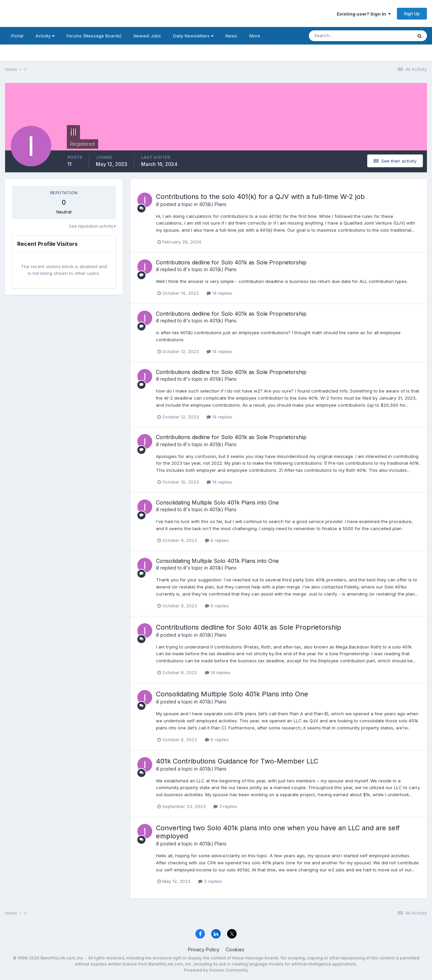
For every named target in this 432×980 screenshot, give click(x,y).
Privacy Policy (204, 949)
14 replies (219, 293)
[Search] (339, 36)
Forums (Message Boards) (94, 36)
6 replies (217, 540)
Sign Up (412, 13)
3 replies (225, 806)
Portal (17, 36)
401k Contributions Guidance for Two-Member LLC (237, 761)
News (231, 36)
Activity (45, 36)
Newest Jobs (147, 36)
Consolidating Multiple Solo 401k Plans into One (217, 502)
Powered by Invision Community (216, 970)
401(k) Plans (213, 204)
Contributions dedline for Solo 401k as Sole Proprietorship (231, 262)
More (255, 36)
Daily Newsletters (193, 36)
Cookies (235, 949)
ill (157, 204)
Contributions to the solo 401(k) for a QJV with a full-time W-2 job (260, 197)
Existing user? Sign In (364, 14)
